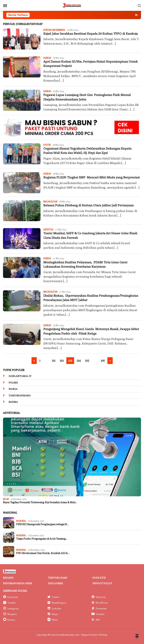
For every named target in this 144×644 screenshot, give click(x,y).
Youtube (98, 614)
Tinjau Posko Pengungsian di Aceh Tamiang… (42, 539)
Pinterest (98, 597)
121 (54, 361)
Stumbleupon (57, 603)
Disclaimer (55, 583)
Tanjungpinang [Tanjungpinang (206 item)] (20, 395)
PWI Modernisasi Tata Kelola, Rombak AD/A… (43, 553)
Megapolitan (50, 202)
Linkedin (54, 608)
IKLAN (6, 499)
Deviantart (99, 608)
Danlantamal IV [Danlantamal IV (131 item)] (20, 376)
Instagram (11, 608)
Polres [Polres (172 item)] (13, 383)
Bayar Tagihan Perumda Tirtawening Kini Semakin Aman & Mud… (40, 502)
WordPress (100, 603)
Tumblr (9, 603)
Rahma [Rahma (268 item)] (13, 402)
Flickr (53, 620)
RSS (96, 620)
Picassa (9, 620)
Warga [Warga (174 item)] (13, 389)
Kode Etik (99, 578)
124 (79, 361)
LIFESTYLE (48, 230)
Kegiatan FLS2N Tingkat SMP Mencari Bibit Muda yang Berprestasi (91, 177)
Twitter (53, 597)
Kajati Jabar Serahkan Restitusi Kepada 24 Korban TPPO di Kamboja (91, 34)
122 (62, 361)
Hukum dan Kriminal (54, 30)
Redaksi (8, 578)
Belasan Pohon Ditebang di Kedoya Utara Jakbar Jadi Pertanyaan (88, 205)
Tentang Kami (58, 578)
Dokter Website (99, 635)
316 (103, 361)
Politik (47, 145)
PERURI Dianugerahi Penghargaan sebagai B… (42, 524)
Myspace (10, 614)
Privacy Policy (102, 583)
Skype (53, 614)
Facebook (10, 597)
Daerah (47, 58)
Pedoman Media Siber (18, 583)
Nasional (21, 521)
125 (87, 361)
